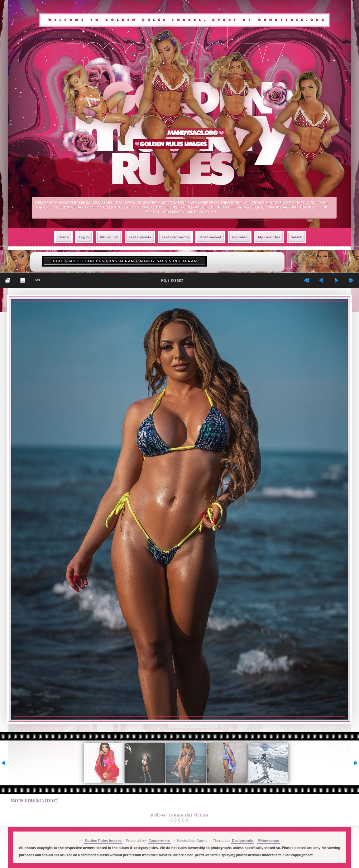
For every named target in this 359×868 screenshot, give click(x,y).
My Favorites (269, 237)
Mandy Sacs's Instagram (169, 261)
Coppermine (159, 840)
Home (63, 237)
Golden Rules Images (103, 840)
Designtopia (242, 840)
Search (297, 237)
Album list (109, 237)
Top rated (240, 237)
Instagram (122, 261)
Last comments (175, 237)
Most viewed (210, 237)
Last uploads (140, 237)
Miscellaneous (87, 261)
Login (84, 237)
